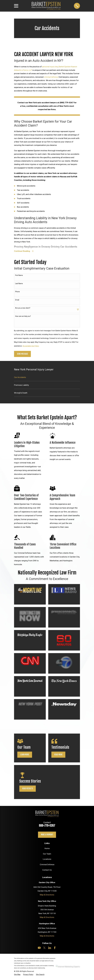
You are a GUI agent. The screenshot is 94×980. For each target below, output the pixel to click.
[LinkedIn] (50, 948)
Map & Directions (47, 895)
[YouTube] (39, 948)
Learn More (25, 755)
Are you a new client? (23, 308)
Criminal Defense (47, 865)
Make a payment (47, 835)
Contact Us (47, 870)
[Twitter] (44, 948)
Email (17, 300)
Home (47, 849)
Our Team (47, 854)
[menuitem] (47, 378)
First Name (19, 276)
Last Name (19, 284)
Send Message (22, 354)
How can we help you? (23, 317)
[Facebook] (55, 948)
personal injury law (50, 67)
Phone (17, 292)
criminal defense (51, 77)
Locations (47, 860)
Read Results (28, 789)
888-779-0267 (47, 826)
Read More (58, 755)
